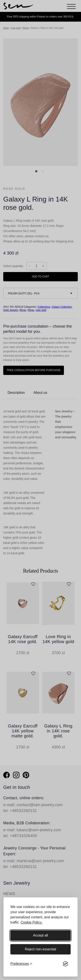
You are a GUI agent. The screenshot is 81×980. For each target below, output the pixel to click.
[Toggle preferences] (21, 964)
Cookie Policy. (32, 922)
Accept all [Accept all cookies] (40, 935)
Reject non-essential (40, 949)
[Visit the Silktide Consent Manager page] (65, 964)
